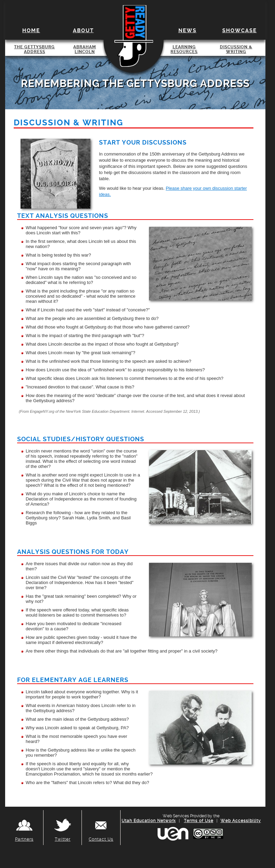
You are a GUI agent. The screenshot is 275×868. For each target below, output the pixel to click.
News (187, 30)
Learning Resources (184, 49)
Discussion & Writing (236, 49)
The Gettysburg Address (34, 49)
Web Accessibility (241, 821)
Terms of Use (199, 821)
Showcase (240, 30)
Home (31, 30)
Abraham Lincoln (85, 49)
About (83, 30)
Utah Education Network (149, 821)
